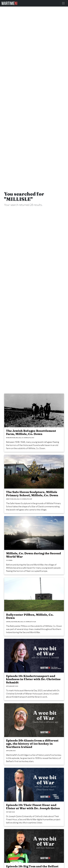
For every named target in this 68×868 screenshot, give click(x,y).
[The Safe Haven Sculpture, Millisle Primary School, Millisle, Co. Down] (34, 484)
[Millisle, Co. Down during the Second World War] (34, 545)
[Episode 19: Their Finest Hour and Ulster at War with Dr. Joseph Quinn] (34, 797)
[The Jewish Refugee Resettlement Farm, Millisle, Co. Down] (34, 423)
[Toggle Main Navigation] (63, 3)
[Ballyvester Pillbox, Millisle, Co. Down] (34, 607)
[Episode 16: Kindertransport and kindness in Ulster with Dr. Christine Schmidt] (34, 670)
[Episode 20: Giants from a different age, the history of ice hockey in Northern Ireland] (34, 734)
